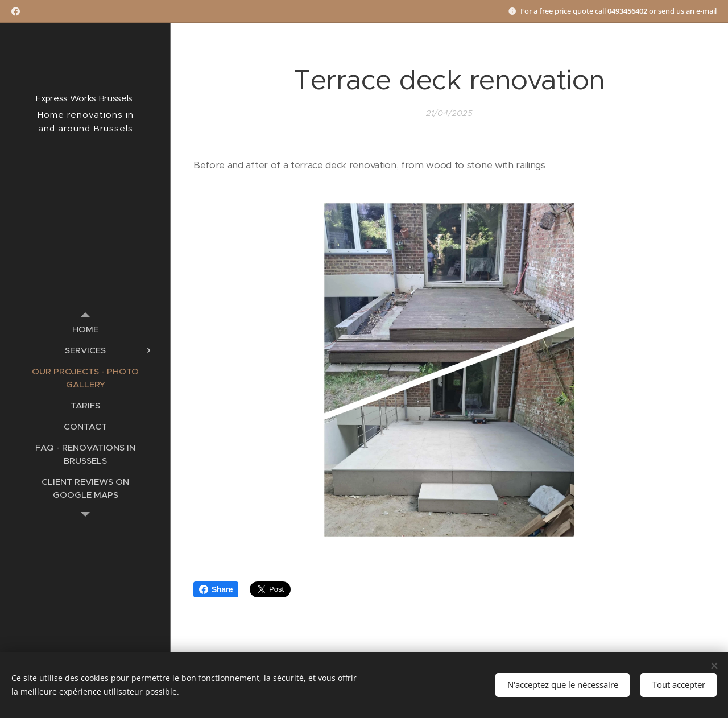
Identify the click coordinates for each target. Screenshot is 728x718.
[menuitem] (85, 329)
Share (216, 589)
